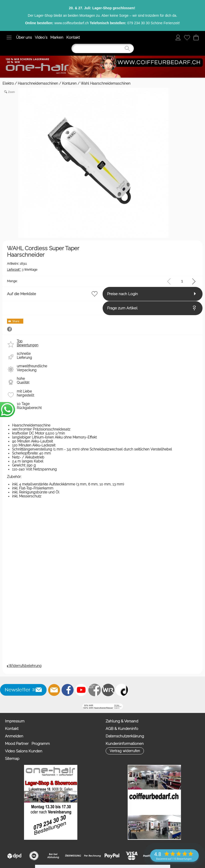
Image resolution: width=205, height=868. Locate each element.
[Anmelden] (178, 37)
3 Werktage (22, 270)
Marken (57, 37)
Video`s (41, 37)
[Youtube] (81, 708)
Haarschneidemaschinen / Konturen (47, 83)
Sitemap (12, 777)
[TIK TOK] (122, 708)
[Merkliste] (187, 37)
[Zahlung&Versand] (108, 708)
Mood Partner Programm (27, 762)
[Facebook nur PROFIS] (95, 708)
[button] (9, 37)
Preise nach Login (22, 308)
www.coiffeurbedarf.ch (71, 23)
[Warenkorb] (196, 37)
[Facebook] (68, 708)
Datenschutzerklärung (24, 799)
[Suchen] (103, 48)
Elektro (8, 83)
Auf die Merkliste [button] (22, 294)
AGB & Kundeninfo (21, 792)
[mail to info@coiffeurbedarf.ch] (54, 708)
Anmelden (14, 754)
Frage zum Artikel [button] (22, 326)
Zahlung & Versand (21, 784)
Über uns (24, 37)
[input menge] (182, 281)
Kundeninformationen (24, 807)
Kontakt (73, 37)
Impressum (15, 739)
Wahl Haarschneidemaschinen (106, 83)
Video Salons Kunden (24, 769)
